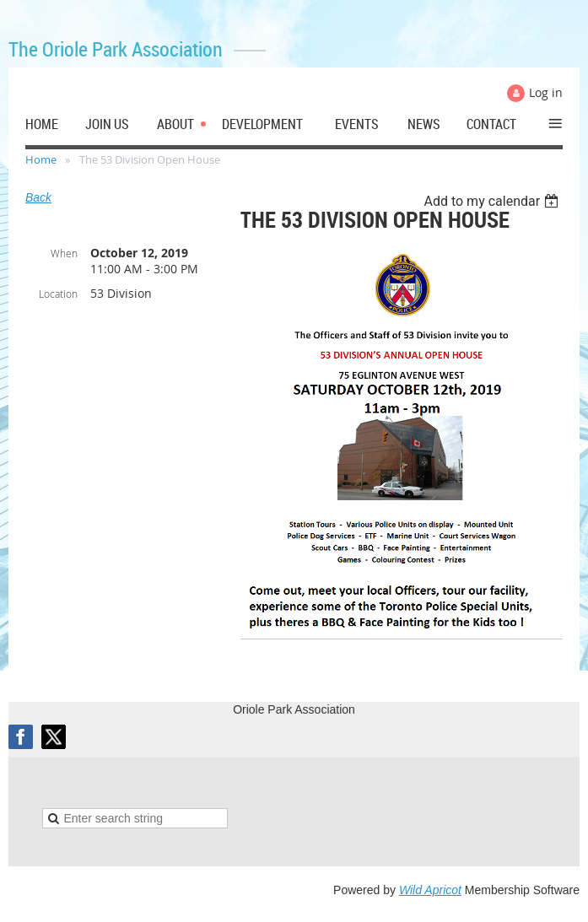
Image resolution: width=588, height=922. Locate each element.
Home (41, 159)
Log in (546, 92)
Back (38, 197)
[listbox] (493, 201)
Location (58, 294)
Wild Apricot (430, 890)
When (64, 253)
